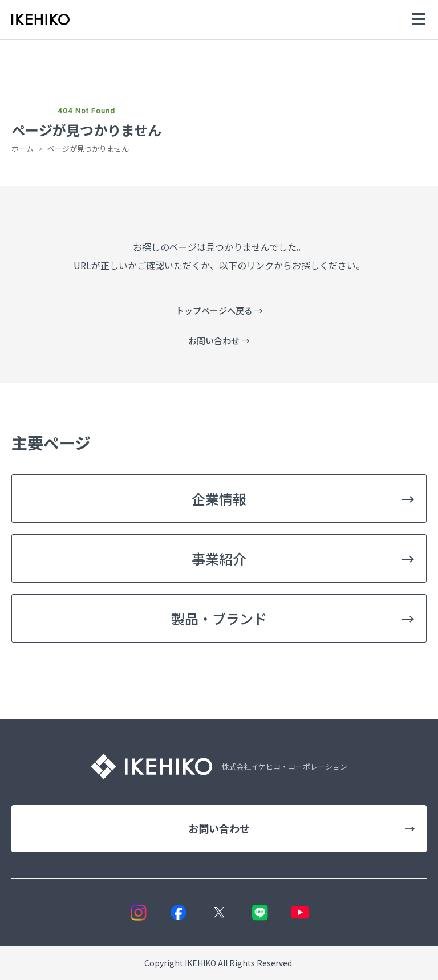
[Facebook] (179, 912)
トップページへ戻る (219, 310)
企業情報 (303, 499)
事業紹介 (303, 558)
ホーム (23, 149)
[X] (219, 912)
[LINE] (260, 912)
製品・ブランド (293, 618)
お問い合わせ (219, 341)
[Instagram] (138, 912)
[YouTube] (300, 912)
